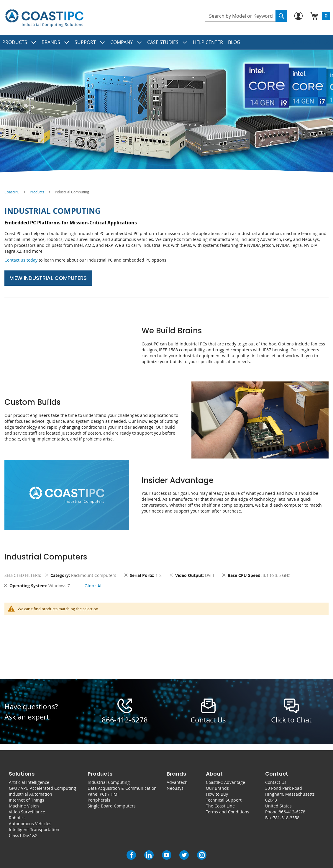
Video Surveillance (27, 812)
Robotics (17, 818)
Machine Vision (24, 806)
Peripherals (99, 800)
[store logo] (44, 18)
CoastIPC (12, 192)
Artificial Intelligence (29, 782)
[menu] (166, 42)
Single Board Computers (112, 806)
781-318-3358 (286, 818)
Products (37, 192)
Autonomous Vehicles (30, 824)
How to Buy (217, 794)
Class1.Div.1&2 (23, 835)
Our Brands (217, 788)
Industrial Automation (31, 794)
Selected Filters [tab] (22, 575)
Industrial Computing (109, 782)
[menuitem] (19, 42)
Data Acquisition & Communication (122, 788)
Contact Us (276, 782)
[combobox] (246, 16)
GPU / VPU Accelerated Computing (42, 788)
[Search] (281, 16)
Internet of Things (27, 800)
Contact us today (21, 260)
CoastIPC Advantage (225, 782)
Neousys (175, 788)
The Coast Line (220, 806)
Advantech (177, 782)
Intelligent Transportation (34, 829)
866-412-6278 (125, 720)
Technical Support (224, 800)
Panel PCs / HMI (103, 794)
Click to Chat (291, 720)
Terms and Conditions (228, 812)
